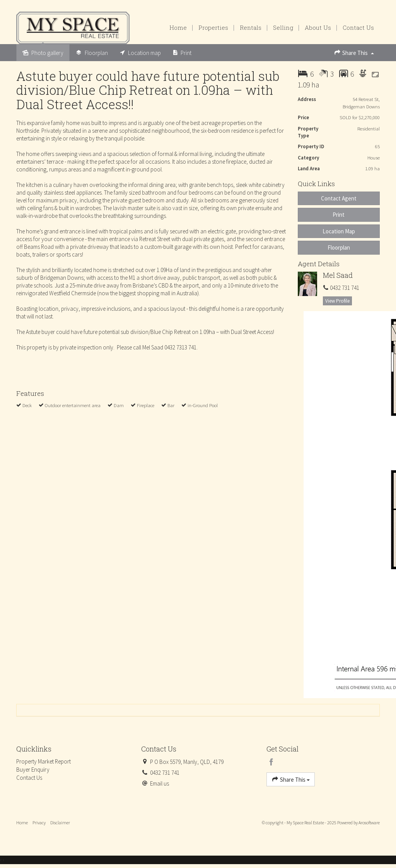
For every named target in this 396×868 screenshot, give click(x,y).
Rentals (251, 27)
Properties (213, 27)
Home (178, 27)
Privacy (39, 823)
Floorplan (339, 247)
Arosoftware (369, 823)
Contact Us (358, 27)
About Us (318, 27)
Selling (283, 27)
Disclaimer (60, 823)
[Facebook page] (271, 763)
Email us (160, 783)
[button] (339, 215)
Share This (354, 52)
